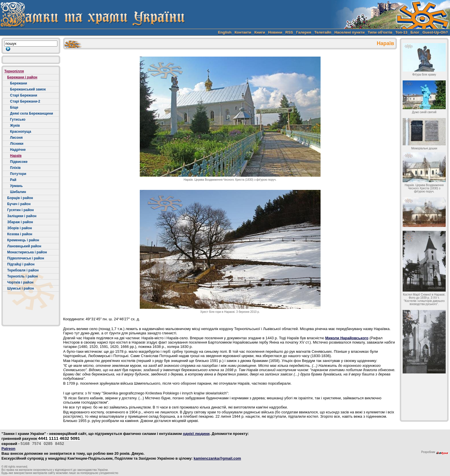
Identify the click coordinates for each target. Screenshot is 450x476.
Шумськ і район (21, 288)
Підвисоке (19, 162)
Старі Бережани (24, 95)
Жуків (15, 126)
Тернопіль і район (23, 276)
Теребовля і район (23, 270)
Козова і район (20, 234)
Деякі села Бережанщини (32, 113)
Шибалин (18, 192)
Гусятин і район (21, 210)
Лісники (17, 144)
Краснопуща (21, 132)
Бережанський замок (28, 89)
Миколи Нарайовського (347, 338)
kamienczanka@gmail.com (217, 458)
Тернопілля (14, 71)
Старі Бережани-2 (25, 101)
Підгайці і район (21, 264)
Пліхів (15, 168)
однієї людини (196, 434)
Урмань (16, 186)
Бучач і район (19, 204)
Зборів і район (20, 228)
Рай (13, 180)
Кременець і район (23, 240)
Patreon (8, 449)
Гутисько (18, 120)
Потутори (18, 174)
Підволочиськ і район (26, 258)
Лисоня (16, 138)
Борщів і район (20, 198)
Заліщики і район (22, 216)
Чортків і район (20, 282)
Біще (14, 107)
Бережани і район (22, 77)
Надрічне (18, 150)
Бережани (19, 83)
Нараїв (16, 156)
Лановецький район (24, 246)
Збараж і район (20, 222)
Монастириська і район (27, 252)
